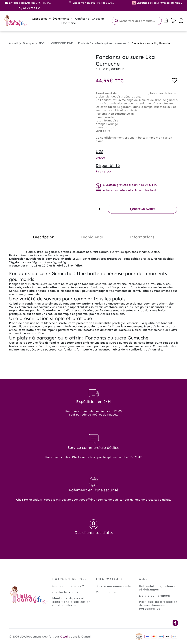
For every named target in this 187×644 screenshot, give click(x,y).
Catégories (41, 19)
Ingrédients (92, 237)
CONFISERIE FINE (62, 43)
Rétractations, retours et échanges (157, 588)
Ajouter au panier (143, 209)
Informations (142, 237)
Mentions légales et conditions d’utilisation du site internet (71, 602)
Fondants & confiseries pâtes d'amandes (102, 43)
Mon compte (106, 592)
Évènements (63, 19)
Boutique (28, 43)
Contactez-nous (65, 592)
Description (44, 237)
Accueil (13, 43)
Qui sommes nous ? (68, 586)
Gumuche (102, 69)
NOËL (42, 43)
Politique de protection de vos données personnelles (158, 605)
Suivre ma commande (113, 586)
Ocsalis (65, 637)
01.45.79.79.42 (32, 8)
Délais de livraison (155, 595)
